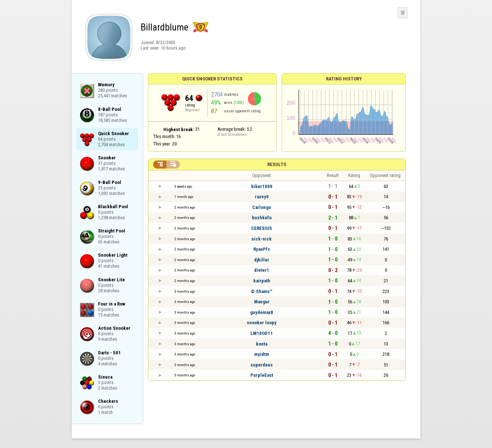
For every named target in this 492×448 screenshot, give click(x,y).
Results (277, 164)
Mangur (262, 302)
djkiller (262, 260)
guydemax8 (262, 312)
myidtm (262, 354)
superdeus (262, 365)
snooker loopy (262, 323)
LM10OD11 (262, 333)
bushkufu (262, 218)
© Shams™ (262, 291)
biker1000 (262, 186)
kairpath (262, 281)
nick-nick (262, 239)
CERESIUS (262, 228)
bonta (262, 344)
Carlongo (262, 207)
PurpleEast (262, 375)
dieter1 (262, 270)
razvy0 (262, 197)
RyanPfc (262, 249)
